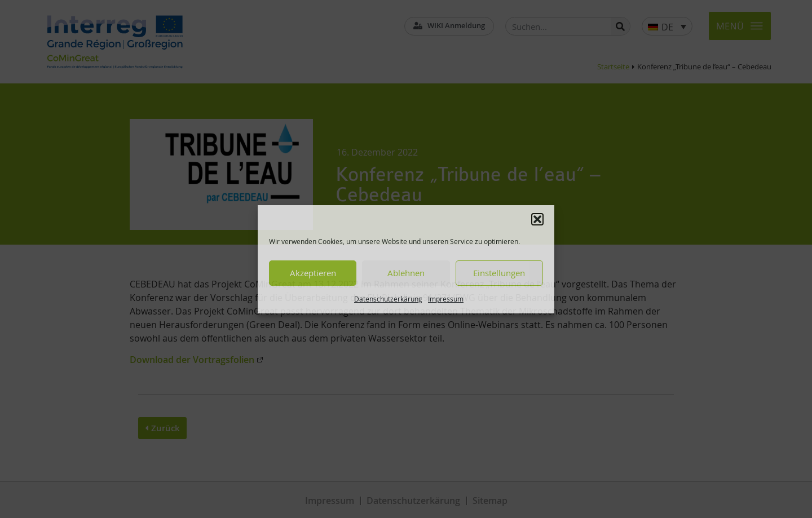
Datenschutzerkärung (388, 299)
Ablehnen (406, 273)
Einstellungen (499, 273)
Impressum (446, 299)
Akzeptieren (313, 273)
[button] (537, 219)
